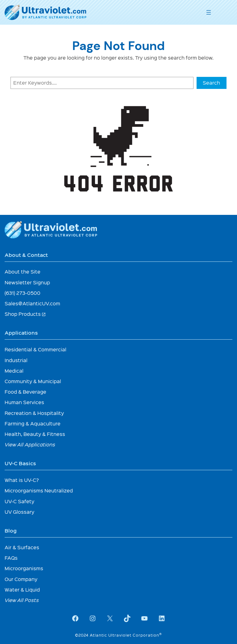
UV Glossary (19, 512)
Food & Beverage (25, 392)
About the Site (23, 272)
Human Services (24, 402)
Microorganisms (24, 568)
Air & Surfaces (22, 547)
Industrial (16, 360)
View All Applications (30, 444)
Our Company (21, 579)
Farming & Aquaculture (33, 423)
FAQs (11, 558)
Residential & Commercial (35, 349)
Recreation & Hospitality (34, 413)
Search (211, 83)
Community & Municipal (33, 381)
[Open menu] (209, 12)
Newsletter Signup (27, 282)
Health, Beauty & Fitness (35, 434)
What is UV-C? (22, 480)
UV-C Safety (19, 501)
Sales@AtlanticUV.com (32, 303)
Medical (14, 371)
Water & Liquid (22, 590)
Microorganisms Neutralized (39, 490)
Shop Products (25, 314)
